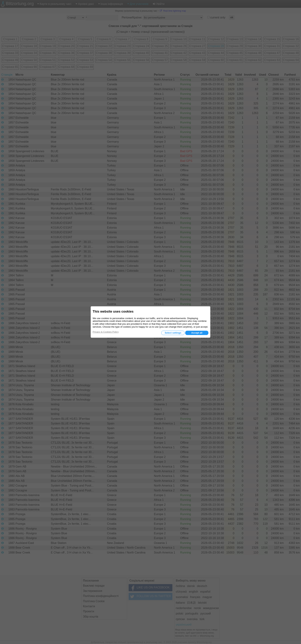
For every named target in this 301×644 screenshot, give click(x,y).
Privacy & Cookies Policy (106, 332)
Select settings (173, 333)
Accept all (197, 333)
